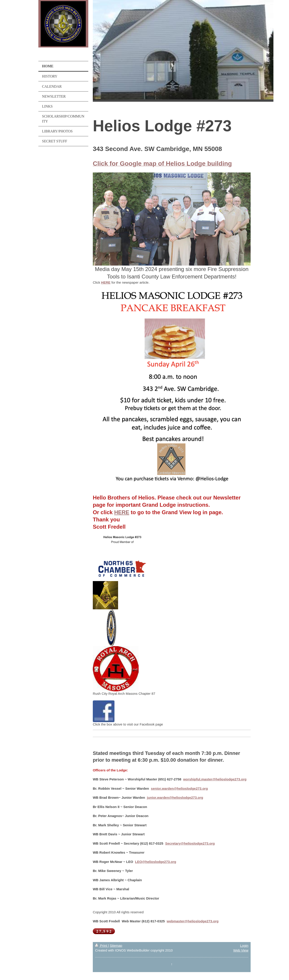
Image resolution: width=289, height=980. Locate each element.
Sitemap (116, 946)
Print (101, 946)
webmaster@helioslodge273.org (193, 921)
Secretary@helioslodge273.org (190, 843)
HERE (106, 282)
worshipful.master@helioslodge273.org (215, 779)
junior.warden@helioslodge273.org (175, 797)
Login (244, 946)
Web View (241, 950)
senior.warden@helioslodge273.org (179, 788)
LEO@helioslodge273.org (156, 862)
